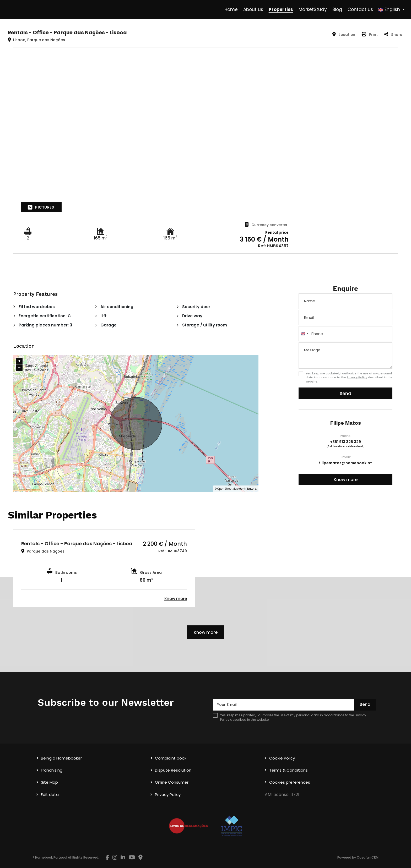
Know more (346, 480)
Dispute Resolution (173, 770)
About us (253, 9)
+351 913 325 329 (345, 442)
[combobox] (304, 334)
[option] (104, 568)
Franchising (52, 770)
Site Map (49, 782)
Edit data (50, 795)
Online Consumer (172, 782)
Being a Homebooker (61, 758)
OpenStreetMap (228, 489)
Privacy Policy (357, 377)
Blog (337, 9)
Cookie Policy (282, 758)
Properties (281, 9)
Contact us (360, 9)
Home (231, 9)
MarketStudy (313, 9)
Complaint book (171, 758)
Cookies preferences (290, 782)
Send (345, 394)
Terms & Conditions (288, 770)
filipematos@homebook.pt (345, 463)
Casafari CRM (368, 857)
